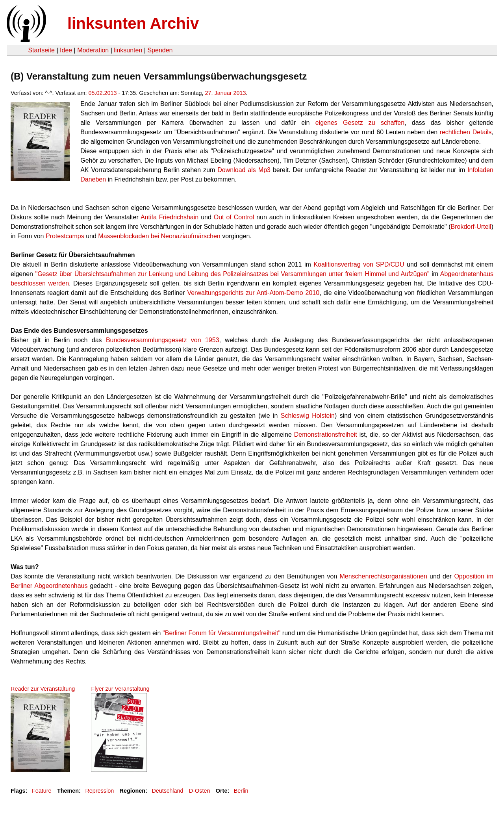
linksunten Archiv (133, 23)
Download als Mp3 (244, 170)
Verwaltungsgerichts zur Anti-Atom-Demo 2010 (253, 293)
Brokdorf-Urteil (471, 227)
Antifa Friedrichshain (170, 217)
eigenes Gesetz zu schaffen (360, 123)
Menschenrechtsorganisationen (383, 576)
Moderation (93, 50)
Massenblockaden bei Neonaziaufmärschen (159, 236)
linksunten (128, 50)
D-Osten (200, 791)
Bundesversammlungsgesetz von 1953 (163, 340)
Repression (99, 791)
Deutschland (167, 791)
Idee (66, 50)
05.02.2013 (102, 93)
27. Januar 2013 (226, 93)
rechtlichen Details (466, 132)
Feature (42, 791)
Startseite (41, 50)
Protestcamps (65, 236)
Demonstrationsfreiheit (326, 435)
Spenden (160, 50)
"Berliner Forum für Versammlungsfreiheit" (221, 633)
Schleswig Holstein (308, 416)
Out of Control (234, 217)
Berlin (241, 791)
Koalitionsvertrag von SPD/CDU (359, 264)
